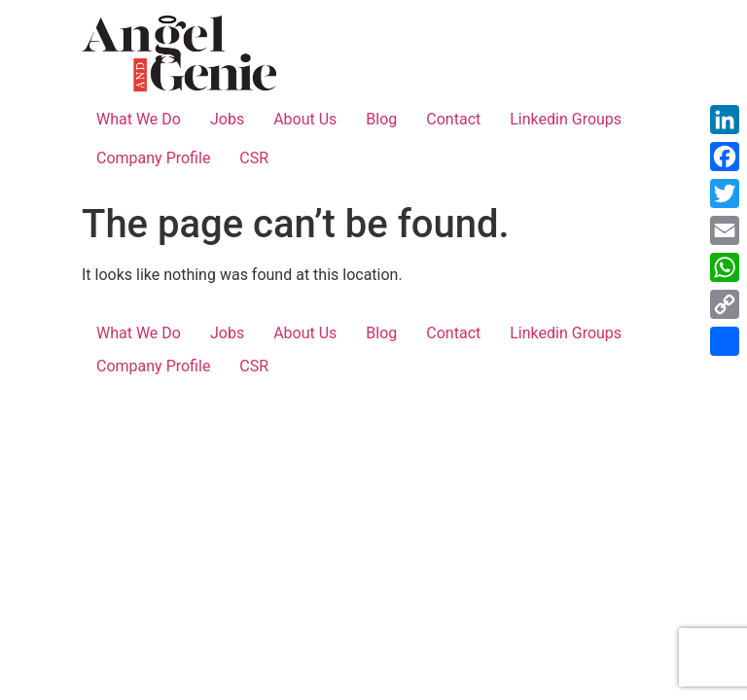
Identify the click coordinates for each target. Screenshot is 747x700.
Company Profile (153, 158)
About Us (305, 119)
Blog (381, 119)
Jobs (227, 119)
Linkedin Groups (566, 119)
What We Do (139, 119)
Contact (453, 119)
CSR (254, 158)
